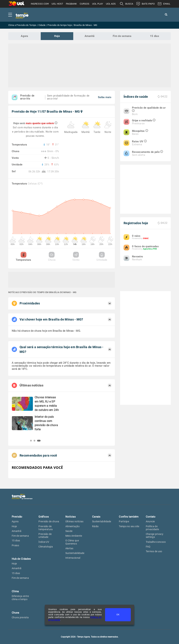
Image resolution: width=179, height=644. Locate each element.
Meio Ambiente (74, 536)
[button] (31, 441)
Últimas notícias (74, 521)
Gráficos (44, 517)
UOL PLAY (98, 4)
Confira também (129, 517)
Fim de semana (122, 36)
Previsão (17, 517)
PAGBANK (71, 4)
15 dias (155, 36)
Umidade (102, 257)
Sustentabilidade (75, 553)
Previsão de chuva (49, 521)
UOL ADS (111, 4)
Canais (96, 517)
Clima (15, 591)
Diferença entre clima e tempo (20, 598)
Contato (151, 517)
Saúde (69, 531)
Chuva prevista (20, 617)
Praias (15, 545)
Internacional (73, 558)
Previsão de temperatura (46, 528)
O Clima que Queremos (72, 542)
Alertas (69, 548)
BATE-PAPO (145, 4)
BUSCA (126, 4)
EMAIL (164, 4)
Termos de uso (154, 551)
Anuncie (150, 521)
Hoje (57, 36)
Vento (76, 257)
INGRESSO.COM (40, 4)
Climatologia (46, 547)
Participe (124, 521)
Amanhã (90, 36)
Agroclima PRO (150, 249)
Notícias (71, 517)
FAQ (148, 547)
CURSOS (85, 4)
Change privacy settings (155, 536)
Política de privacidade (152, 528)
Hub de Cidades (21, 559)
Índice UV (44, 542)
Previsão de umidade (45, 536)
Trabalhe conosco (156, 542)
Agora (24, 36)
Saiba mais (105, 97)
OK (118, 615)
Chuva (52, 257)
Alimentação (72, 526)
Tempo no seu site (129, 526)
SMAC (146, 238)
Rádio (95, 526)
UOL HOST (57, 4)
